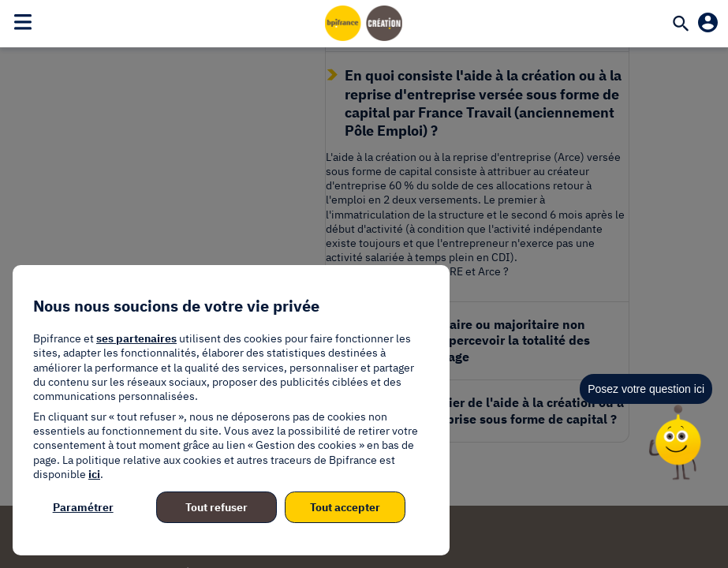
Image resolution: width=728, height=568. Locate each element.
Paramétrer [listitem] (83, 507)
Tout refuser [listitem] (217, 507)
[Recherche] (681, 25)
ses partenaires (136, 338)
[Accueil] (364, 23)
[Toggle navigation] (23, 21)
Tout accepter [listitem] (345, 507)
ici (94, 474)
